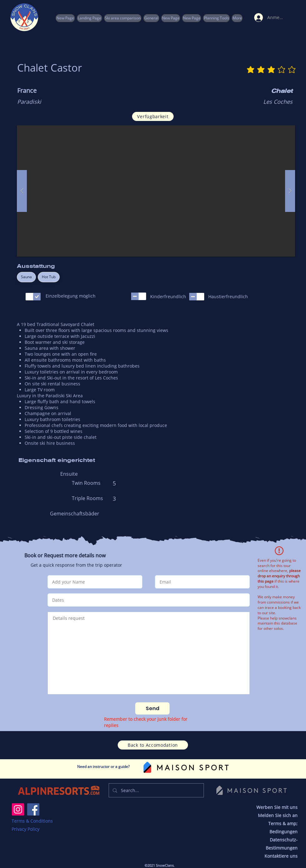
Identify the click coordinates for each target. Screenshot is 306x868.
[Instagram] (18, 809)
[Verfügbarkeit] (153, 116)
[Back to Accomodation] (153, 745)
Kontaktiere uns (281, 856)
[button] (216, 18)
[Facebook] (33, 809)
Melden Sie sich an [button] (278, 815)
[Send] (152, 708)
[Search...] (156, 790)
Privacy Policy (25, 829)
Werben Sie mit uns (277, 807)
